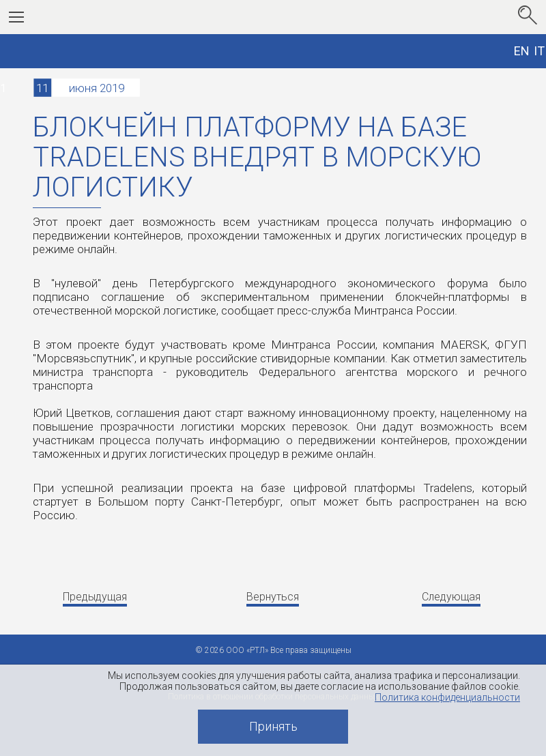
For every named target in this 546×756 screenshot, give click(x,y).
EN (522, 51)
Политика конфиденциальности (447, 697)
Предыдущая (95, 597)
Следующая (451, 597)
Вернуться (273, 597)
